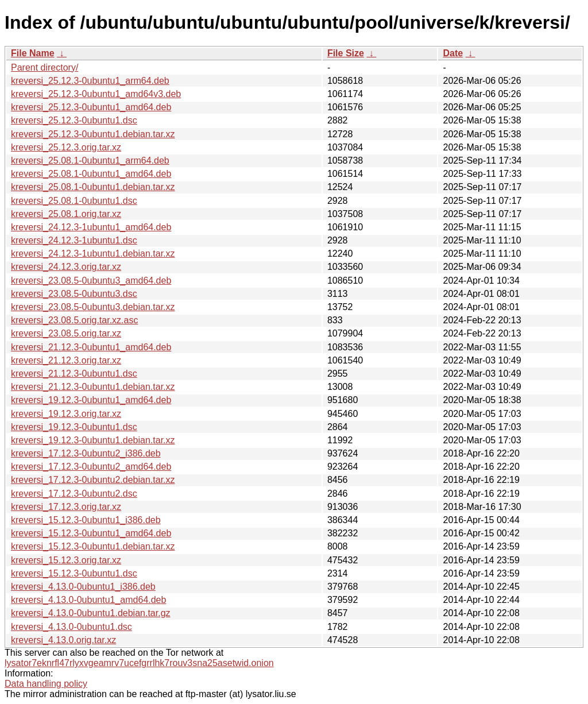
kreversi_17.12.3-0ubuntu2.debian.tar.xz (93, 480)
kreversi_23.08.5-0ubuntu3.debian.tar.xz (93, 307)
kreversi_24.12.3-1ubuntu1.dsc (74, 240)
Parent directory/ (45, 67)
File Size (346, 53)
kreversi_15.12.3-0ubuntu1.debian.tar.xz (93, 546)
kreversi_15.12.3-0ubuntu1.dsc (74, 573)
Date (453, 53)
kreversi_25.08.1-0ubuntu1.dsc (74, 201)
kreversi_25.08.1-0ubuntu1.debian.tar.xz (93, 187)
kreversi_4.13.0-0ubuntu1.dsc (71, 627)
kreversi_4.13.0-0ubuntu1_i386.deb (83, 587)
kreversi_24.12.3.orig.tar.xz (66, 267)
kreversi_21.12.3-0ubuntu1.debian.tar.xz (93, 387)
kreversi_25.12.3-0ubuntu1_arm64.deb (90, 81)
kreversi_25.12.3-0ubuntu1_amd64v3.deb (96, 94)
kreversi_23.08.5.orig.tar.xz (66, 333)
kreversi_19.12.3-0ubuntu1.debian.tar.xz (93, 440)
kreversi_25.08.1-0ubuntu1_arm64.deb (90, 160)
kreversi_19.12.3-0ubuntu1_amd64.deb (91, 400)
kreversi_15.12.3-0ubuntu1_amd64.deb (91, 533)
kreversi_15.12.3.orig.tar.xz (66, 560)
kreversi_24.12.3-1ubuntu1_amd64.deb (91, 227)
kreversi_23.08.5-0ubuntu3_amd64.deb (91, 281)
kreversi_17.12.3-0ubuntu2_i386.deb (86, 453)
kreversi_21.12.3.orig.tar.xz (66, 360)
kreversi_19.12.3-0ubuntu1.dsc (74, 427)
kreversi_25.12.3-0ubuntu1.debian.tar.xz (93, 134)
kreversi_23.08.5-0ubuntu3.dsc (74, 294)
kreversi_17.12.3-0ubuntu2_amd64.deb (91, 467)
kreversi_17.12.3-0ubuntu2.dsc (74, 494)
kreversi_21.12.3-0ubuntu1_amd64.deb (91, 347)
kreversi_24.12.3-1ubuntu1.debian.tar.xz (93, 254)
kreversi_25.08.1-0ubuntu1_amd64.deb (91, 174)
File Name (33, 53)
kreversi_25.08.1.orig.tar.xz (66, 214)
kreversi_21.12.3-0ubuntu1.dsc (74, 374)
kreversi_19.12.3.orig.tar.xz (66, 414)
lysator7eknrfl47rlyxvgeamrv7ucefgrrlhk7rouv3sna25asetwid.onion (139, 663)
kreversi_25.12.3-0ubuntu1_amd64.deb (91, 107)
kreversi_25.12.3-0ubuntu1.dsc (74, 120)
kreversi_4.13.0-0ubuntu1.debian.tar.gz (91, 613)
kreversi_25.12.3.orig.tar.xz (66, 147)
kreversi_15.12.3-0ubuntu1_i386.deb (86, 520)
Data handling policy (46, 684)
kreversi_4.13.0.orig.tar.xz (63, 640)
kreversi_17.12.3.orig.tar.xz (66, 507)
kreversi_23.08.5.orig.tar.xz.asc (74, 320)
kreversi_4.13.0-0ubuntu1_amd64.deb (88, 600)
